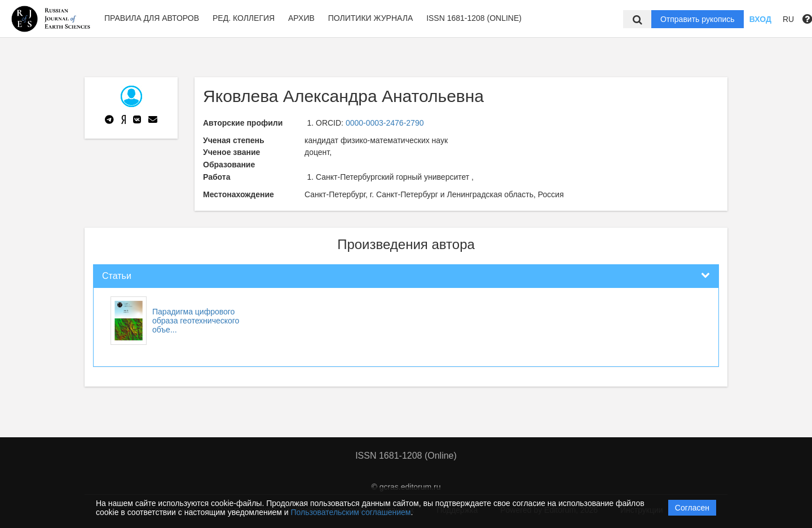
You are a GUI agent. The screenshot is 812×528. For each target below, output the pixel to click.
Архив (301, 18)
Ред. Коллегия (244, 18)
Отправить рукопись (698, 19)
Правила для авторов (152, 18)
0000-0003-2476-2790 (385, 123)
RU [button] (788, 19)
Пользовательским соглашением (351, 512)
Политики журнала (371, 18)
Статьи (117, 276)
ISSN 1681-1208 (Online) (474, 18)
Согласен (692, 508)
